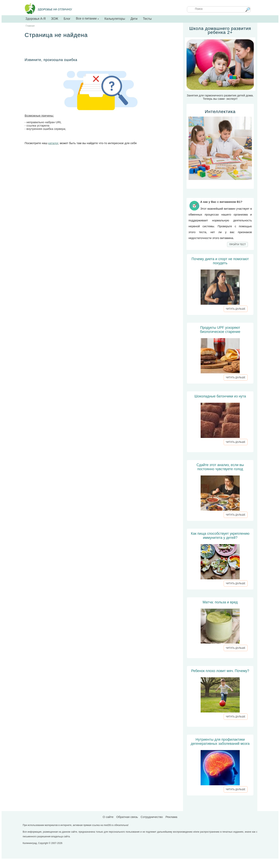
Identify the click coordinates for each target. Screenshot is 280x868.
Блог (67, 19)
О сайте (108, 817)
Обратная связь (127, 817)
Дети (134, 19)
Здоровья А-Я (35, 19)
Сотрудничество (152, 817)
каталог (53, 143)
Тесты (147, 19)
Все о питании (87, 18)
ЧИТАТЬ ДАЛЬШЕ (236, 309)
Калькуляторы (115, 19)
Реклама (171, 817)
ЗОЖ (55, 19)
